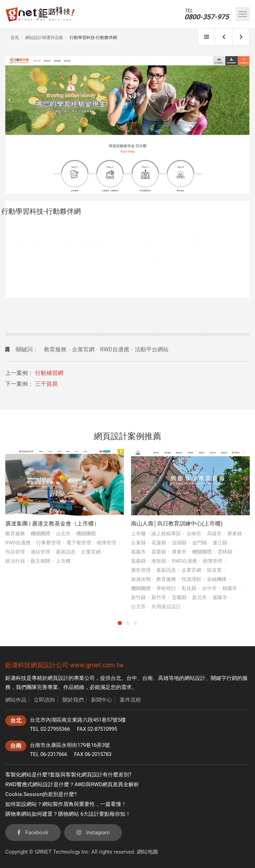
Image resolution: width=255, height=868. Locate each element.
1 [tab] (120, 623)
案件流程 (130, 700)
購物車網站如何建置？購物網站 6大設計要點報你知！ (68, 814)
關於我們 (73, 700)
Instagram (93, 833)
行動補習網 (49, 373)
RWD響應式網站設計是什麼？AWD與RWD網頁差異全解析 (72, 784)
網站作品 (16, 700)
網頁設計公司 (50, 665)
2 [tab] (127, 623)
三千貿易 (46, 384)
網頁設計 (58, 678)
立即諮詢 (44, 700)
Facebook (33, 833)
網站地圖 (148, 852)
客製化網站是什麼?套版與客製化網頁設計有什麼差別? (68, 775)
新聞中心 (102, 700)
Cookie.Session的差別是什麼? (41, 794)
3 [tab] (135, 623)
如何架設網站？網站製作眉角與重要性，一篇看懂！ (66, 804)
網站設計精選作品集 (44, 38)
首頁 (15, 38)
